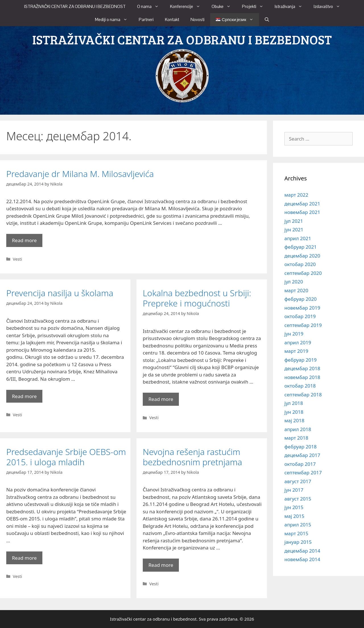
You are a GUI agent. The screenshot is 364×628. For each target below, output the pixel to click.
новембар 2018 (302, 377)
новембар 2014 (302, 559)
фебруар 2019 (301, 360)
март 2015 (296, 533)
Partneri (146, 19)
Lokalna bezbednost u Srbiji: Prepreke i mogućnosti (197, 298)
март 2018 (296, 438)
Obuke (224, 7)
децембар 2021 (302, 204)
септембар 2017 (303, 472)
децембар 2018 (302, 368)
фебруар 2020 (301, 299)
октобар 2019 (300, 316)
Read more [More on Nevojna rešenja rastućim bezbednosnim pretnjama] (161, 565)
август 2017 (298, 481)
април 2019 (298, 342)
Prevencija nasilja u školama (60, 293)
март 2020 (296, 290)
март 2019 (296, 351)
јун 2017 (294, 490)
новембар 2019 (302, 308)
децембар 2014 (302, 551)
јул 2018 (294, 403)
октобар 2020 (300, 264)
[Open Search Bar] (267, 20)
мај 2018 (294, 420)
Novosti (197, 19)
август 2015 (298, 499)
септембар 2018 (303, 395)
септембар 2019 (303, 325)
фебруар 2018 (301, 447)
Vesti (17, 259)
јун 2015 (294, 507)
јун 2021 (294, 229)
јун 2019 (294, 334)
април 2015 (298, 525)
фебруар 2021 (301, 247)
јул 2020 (294, 282)
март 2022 (296, 195)
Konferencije (188, 7)
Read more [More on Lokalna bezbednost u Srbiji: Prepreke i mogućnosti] (161, 399)
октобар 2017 (300, 464)
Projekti (256, 7)
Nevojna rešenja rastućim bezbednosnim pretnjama (192, 457)
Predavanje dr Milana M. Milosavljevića (80, 174)
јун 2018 (294, 412)
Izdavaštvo (330, 7)
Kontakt (172, 19)
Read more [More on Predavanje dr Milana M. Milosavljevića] (24, 240)
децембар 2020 (302, 256)
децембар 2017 (302, 455)
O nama (151, 7)
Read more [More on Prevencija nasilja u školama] (24, 396)
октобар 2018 (300, 386)
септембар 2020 (303, 273)
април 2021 (298, 238)
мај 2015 (294, 516)
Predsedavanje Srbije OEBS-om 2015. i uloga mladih (66, 457)
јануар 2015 (298, 542)
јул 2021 (294, 221)
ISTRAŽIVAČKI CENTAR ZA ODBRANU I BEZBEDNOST (75, 6)
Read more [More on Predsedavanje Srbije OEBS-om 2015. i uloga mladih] (24, 558)
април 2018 (298, 429)
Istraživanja (291, 7)
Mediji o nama (114, 20)
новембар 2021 (302, 212)
